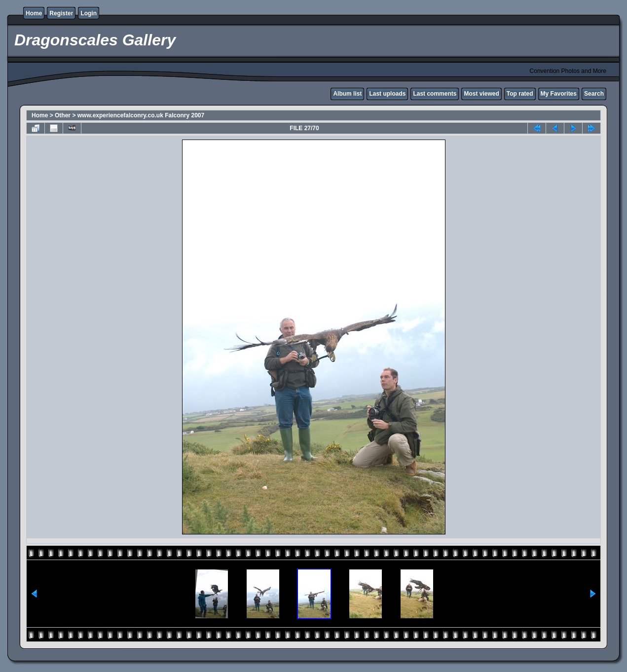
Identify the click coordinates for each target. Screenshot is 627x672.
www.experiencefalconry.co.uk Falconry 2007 (141, 115)
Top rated (520, 94)
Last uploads (387, 94)
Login (89, 13)
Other (63, 115)
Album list (347, 94)
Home (34, 13)
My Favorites (559, 94)
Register (61, 13)
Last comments (435, 94)
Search (594, 94)
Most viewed (481, 94)
